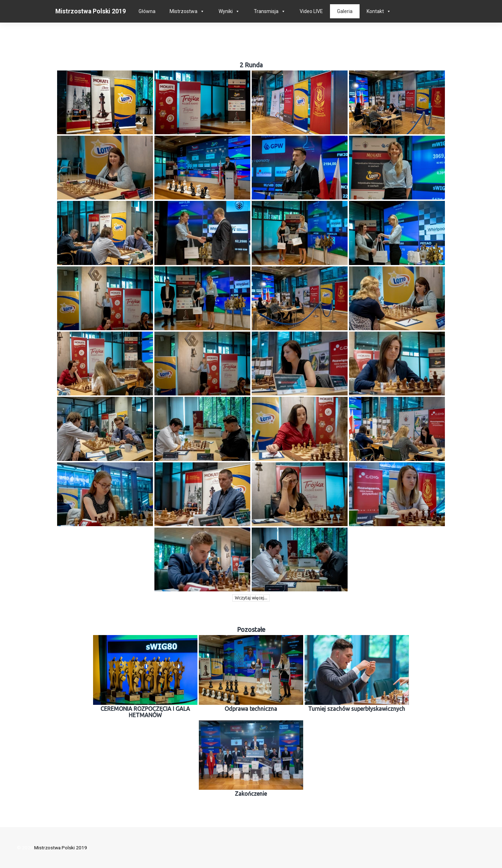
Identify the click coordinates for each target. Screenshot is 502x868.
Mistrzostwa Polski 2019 (91, 11)
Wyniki (226, 11)
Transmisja (266, 11)
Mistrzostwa (183, 11)
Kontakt (375, 11)
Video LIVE (311, 11)
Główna (147, 11)
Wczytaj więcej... (251, 598)
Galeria (345, 11)
